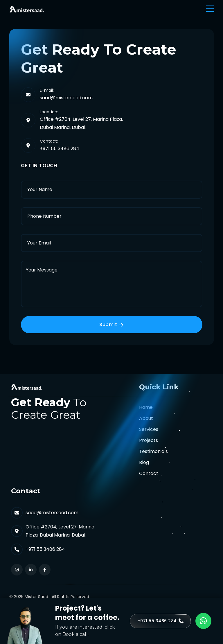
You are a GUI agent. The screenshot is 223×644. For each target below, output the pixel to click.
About (146, 418)
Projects (149, 440)
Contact (149, 473)
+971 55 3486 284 (60, 149)
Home (146, 407)
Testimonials (153, 451)
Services (149, 429)
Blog (144, 462)
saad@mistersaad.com (66, 98)
